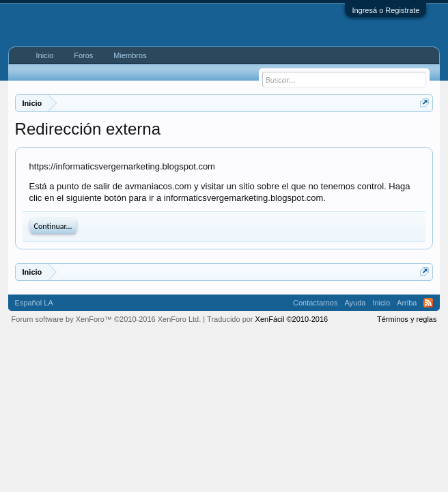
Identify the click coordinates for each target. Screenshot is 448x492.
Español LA (34, 303)
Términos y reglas (407, 319)
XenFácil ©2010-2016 (292, 319)
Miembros (130, 55)
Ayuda (355, 303)
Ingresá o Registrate (386, 10)
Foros (83, 55)
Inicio (45, 55)
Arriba (407, 303)
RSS (428, 303)
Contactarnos (315, 303)
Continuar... (53, 226)
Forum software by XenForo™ (107, 319)
